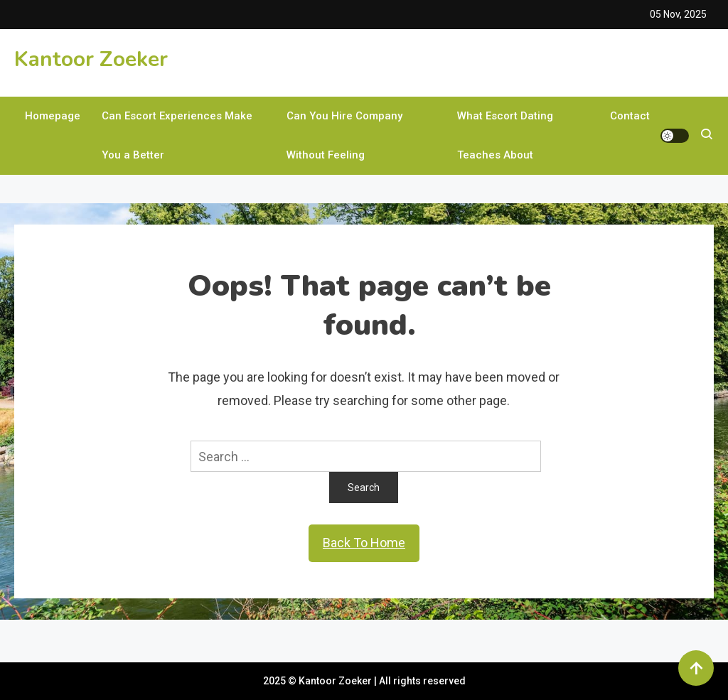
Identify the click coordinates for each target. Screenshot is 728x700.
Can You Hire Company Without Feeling (344, 135)
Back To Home (364, 543)
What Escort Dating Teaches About (505, 135)
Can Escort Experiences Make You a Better (177, 135)
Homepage (53, 116)
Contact (630, 116)
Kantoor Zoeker (91, 59)
